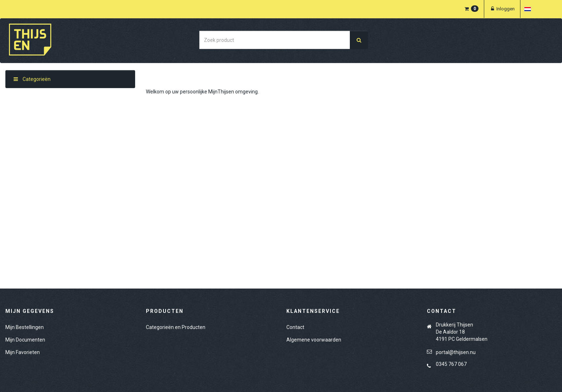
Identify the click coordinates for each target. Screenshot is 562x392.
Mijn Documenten (25, 340)
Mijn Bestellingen (25, 327)
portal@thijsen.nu (456, 352)
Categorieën (32, 79)
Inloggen (502, 9)
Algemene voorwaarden (314, 340)
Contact (295, 327)
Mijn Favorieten (23, 352)
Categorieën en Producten (176, 327)
